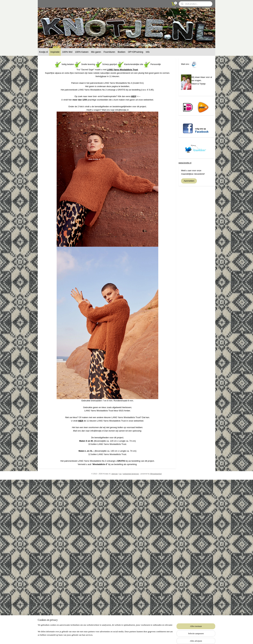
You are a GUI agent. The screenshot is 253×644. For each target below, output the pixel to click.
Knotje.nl (43, 52)
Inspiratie (55, 52)
